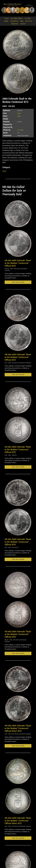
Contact (23, 24)
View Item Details (18, 282)
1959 (19, 113)
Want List (29, 21)
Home (7, 18)
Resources (15, 24)
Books (6, 21)
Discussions (14, 21)
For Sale (28, 18)
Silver (19, 116)
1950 (4, 171)
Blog (22, 21)
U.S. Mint (20, 130)
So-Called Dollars (17, 18)
